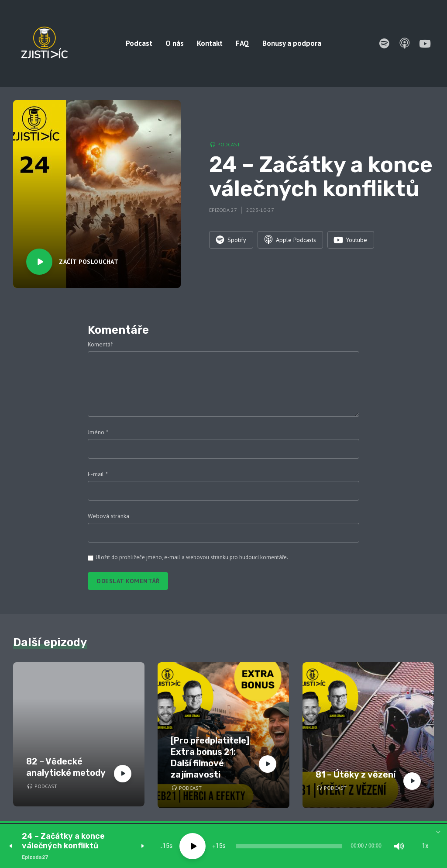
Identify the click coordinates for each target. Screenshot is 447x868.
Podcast (139, 43)
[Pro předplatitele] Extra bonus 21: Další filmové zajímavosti (210, 757)
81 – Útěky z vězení (356, 775)
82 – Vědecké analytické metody (66, 767)
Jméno (98, 432)
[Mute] (399, 846)
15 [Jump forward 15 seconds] (219, 846)
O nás (175, 43)
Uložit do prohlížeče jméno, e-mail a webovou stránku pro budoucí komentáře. (192, 557)
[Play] (193, 846)
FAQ (242, 43)
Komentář (100, 344)
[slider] (289, 846)
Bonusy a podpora (292, 43)
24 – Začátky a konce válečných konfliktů (63, 841)
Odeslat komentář (128, 581)
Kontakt (210, 43)
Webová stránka (108, 516)
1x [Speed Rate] (425, 846)
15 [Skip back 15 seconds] (166, 846)
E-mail (98, 474)
